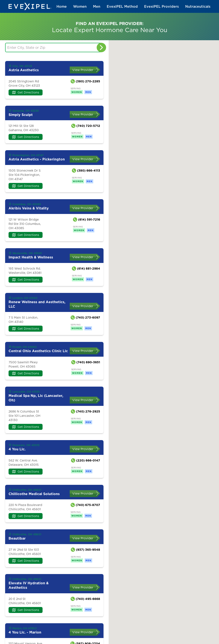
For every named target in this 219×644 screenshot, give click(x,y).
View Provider (83, 70)
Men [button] (97, 6)
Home (62, 6)
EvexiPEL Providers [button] (161, 6)
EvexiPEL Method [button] (122, 6)
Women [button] (80, 6)
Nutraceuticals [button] (198, 6)
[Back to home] (30, 6)
